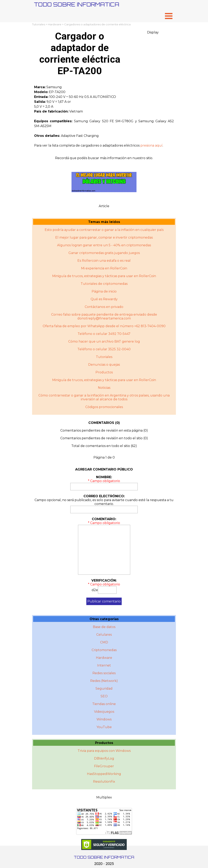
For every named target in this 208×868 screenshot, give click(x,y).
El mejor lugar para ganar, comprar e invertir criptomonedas (104, 237)
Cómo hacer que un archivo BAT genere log (104, 341)
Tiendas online (104, 704)
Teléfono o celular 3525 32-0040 (104, 349)
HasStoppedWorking (104, 774)
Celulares (104, 635)
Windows (104, 719)
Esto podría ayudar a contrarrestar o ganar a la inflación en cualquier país (104, 230)
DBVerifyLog (104, 758)
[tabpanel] (104, 116)
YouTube (104, 727)
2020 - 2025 (104, 864)
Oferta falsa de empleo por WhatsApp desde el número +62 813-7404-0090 (104, 326)
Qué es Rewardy (104, 299)
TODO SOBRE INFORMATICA (77, 4)
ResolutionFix (104, 782)
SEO (104, 696)
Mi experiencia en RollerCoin (104, 268)
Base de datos (104, 627)
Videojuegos (104, 712)
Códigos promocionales (104, 407)
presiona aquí (151, 145)
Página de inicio (104, 291)
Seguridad (104, 689)
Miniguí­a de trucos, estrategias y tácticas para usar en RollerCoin (104, 380)
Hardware (55, 24)
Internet (104, 665)
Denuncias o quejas (104, 365)
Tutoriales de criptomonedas (104, 284)
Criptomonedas (104, 650)
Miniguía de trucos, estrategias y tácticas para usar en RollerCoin (104, 276)
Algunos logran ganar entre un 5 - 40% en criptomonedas (104, 245)
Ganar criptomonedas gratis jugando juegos (104, 253)
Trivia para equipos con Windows (104, 751)
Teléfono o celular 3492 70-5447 (104, 334)
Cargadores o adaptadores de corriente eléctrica (97, 24)
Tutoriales (39, 24)
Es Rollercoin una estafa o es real (104, 261)
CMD (104, 642)
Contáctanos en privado (104, 307)
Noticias (104, 388)
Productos (104, 372)
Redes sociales (104, 673)
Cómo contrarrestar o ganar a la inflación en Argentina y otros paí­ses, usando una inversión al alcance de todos (104, 397)
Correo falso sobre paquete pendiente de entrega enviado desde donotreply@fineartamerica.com (104, 316)
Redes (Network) (104, 681)
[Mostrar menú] (169, 16)
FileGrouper (104, 766)
